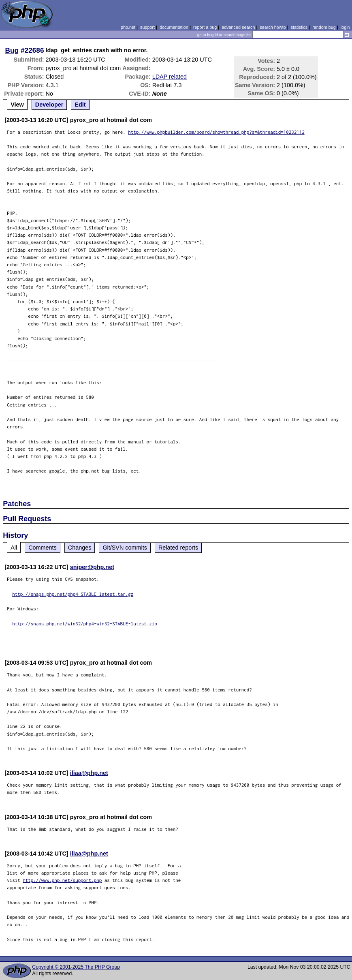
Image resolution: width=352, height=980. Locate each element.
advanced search (238, 27)
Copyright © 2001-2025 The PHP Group (76, 967)
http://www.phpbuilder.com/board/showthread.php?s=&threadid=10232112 (216, 132)
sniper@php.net (92, 567)
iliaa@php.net (89, 773)
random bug (324, 27)
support (147, 27)
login (345, 27)
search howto (273, 27)
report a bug (205, 27)
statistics (299, 27)
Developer (49, 105)
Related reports (178, 548)
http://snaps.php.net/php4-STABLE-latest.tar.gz (73, 594)
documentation (174, 27)
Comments (43, 548)
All (14, 548)
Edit (80, 105)
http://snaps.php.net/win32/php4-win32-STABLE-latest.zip (85, 624)
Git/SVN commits (125, 548)
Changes (80, 548)
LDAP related (170, 77)
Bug (12, 50)
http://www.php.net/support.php (62, 880)
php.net (128, 27)
